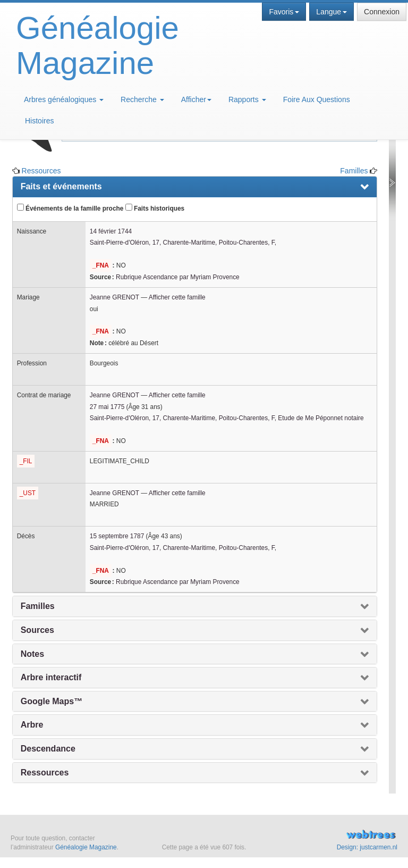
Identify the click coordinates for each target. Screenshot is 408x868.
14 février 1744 (111, 231)
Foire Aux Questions (317, 99)
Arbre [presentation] (32, 725)
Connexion (382, 12)
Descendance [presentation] (48, 749)
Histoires (39, 121)
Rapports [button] (247, 99)
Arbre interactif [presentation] (51, 677)
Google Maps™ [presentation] (52, 701)
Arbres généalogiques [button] (64, 99)
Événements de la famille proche (70, 208)
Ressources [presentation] (45, 773)
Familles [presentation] (38, 606)
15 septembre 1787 (117, 536)
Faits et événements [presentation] (61, 186)
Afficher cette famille (177, 297)
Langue (331, 12)
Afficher (196, 99)
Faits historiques (155, 208)
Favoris (284, 12)
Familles (354, 171)
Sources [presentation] (37, 630)
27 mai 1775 (107, 407)
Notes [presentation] (32, 654)
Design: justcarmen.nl (367, 847)
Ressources (41, 171)
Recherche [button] (142, 99)
